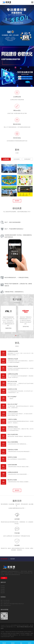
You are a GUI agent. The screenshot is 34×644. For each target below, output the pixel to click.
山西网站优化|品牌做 (13, 374)
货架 (10, 632)
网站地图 (9, 627)
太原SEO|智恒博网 (12, 465)
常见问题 (17, 533)
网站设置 (3, 593)
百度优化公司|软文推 (13, 366)
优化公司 (19, 627)
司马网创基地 (5, 635)
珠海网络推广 (28, 633)
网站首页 (4, 642)
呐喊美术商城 (8, 328)
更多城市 (13, 559)
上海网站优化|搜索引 (13, 412)
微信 (21, 642)
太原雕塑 (28, 635)
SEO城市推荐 (4, 559)
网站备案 (3, 591)
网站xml (12, 627)
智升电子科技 (26, 327)
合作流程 (17, 519)
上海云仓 (12, 637)
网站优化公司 (27, 627)
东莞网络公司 (18, 633)
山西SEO (26, 632)
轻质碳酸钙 (10, 635)
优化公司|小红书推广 (13, 404)
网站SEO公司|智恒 (12, 480)
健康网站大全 (15, 635)
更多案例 (17, 201)
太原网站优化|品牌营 (13, 351)
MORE (4, 578)
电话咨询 (13, 642)
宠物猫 (9, 633)
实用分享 (24, 635)
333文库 (5, 637)
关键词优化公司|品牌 (13, 359)
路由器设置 (5, 633)
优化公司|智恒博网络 (13, 442)
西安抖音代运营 (15, 632)
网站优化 (4, 571)
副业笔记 (23, 633)
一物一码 (20, 635)
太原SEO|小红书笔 (12, 389)
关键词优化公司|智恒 (13, 450)
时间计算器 (13, 633)
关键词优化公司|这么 (13, 427)
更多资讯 (17, 490)
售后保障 (17, 545)
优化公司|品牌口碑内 (13, 434)
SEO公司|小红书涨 (12, 382)
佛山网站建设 (21, 632)
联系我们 (30, 642)
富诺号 (9, 637)
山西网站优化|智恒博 (13, 472)
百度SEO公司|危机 (12, 457)
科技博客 (30, 632)
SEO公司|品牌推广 (12, 397)
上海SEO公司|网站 (12, 419)
